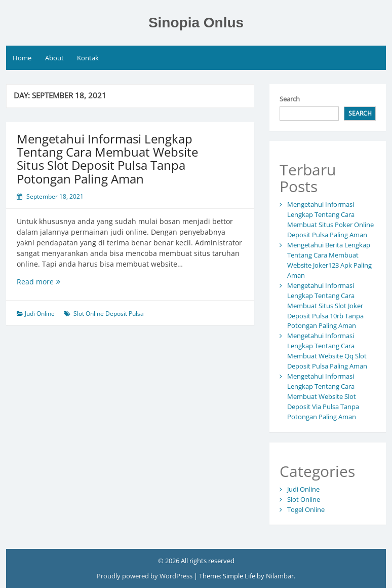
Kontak (88, 58)
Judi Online (40, 314)
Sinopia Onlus (196, 23)
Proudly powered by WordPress (145, 576)
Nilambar (280, 576)
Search (290, 99)
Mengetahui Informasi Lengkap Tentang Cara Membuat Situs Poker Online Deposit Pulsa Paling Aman (330, 219)
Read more (55, 282)
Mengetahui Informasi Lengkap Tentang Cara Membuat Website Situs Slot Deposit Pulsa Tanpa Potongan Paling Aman (107, 159)
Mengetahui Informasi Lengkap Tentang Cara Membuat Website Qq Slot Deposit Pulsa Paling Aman (327, 351)
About (54, 58)
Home (22, 58)
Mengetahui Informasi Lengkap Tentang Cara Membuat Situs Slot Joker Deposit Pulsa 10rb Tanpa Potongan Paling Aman (325, 306)
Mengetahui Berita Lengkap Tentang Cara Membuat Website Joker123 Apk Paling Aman (329, 260)
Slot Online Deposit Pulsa (109, 314)
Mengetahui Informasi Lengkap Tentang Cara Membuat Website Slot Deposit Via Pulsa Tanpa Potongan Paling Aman (323, 396)
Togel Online (306, 509)
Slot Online (304, 499)
